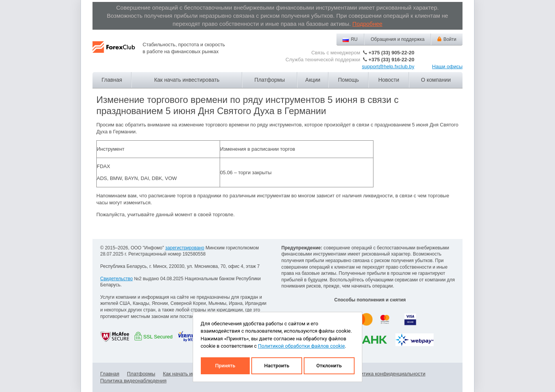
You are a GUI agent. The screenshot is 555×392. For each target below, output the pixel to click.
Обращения (398, 39)
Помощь (348, 80)
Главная (112, 80)
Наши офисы (447, 66)
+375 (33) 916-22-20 (391, 60)
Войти (450, 39)
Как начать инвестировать (187, 80)
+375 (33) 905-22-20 (391, 53)
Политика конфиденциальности (388, 374)
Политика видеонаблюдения (133, 381)
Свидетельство (116, 279)
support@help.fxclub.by (388, 66)
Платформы (270, 80)
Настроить (277, 366)
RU (354, 39)
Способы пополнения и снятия (370, 300)
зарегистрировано (185, 248)
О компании (436, 80)
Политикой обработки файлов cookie (301, 346)
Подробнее (367, 24)
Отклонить (329, 366)
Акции (313, 80)
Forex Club (114, 53)
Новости (388, 80)
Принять (225, 366)
